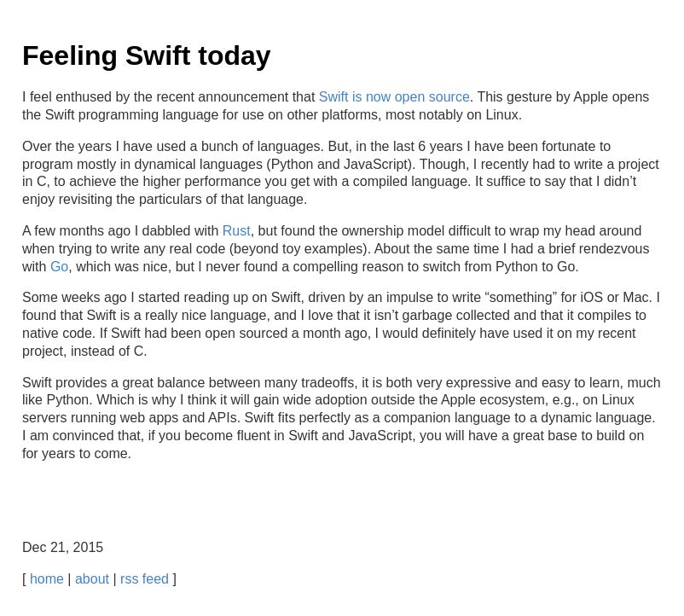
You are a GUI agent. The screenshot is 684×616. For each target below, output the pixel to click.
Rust (237, 231)
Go (59, 267)
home (47, 579)
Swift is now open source (394, 97)
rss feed (145, 579)
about (92, 579)
